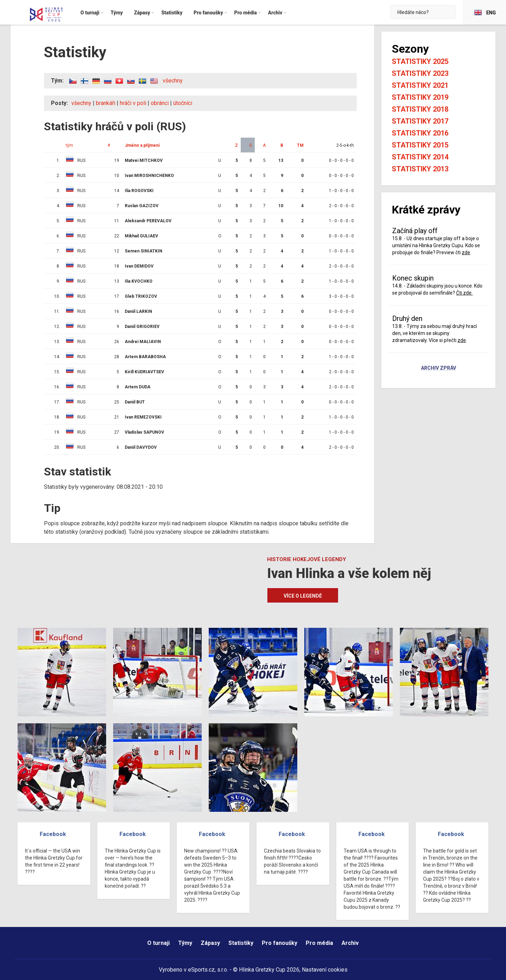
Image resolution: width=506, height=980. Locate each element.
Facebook (53, 834)
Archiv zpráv (439, 368)
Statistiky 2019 (420, 97)
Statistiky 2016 (420, 133)
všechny (173, 81)
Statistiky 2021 (420, 85)
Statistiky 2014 (420, 157)
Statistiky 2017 (420, 121)
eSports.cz (201, 970)
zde (466, 252)
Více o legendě (303, 596)
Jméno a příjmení (142, 145)
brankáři (106, 103)
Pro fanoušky (280, 943)
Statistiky (241, 943)
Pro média (319, 943)
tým (69, 145)
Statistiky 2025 (420, 61)
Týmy (185, 943)
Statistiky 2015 (420, 145)
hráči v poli (133, 103)
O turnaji (158, 943)
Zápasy (210, 943)
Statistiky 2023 (420, 73)
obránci (160, 103)
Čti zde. (464, 293)
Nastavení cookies (325, 970)
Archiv (350, 943)
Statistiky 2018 (420, 109)
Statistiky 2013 (420, 169)
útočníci (183, 103)
